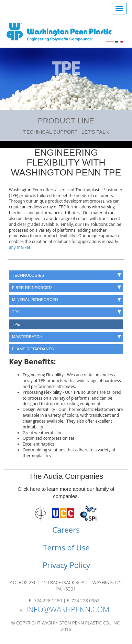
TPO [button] (67, 312)
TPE (16, 324)
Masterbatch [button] (67, 336)
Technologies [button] (67, 275)
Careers (66, 530)
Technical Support (51, 132)
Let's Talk (95, 132)
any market (20, 247)
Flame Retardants (33, 349)
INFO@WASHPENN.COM (68, 609)
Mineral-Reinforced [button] (67, 299)
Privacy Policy (66, 565)
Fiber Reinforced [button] (67, 287)
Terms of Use (66, 547)
